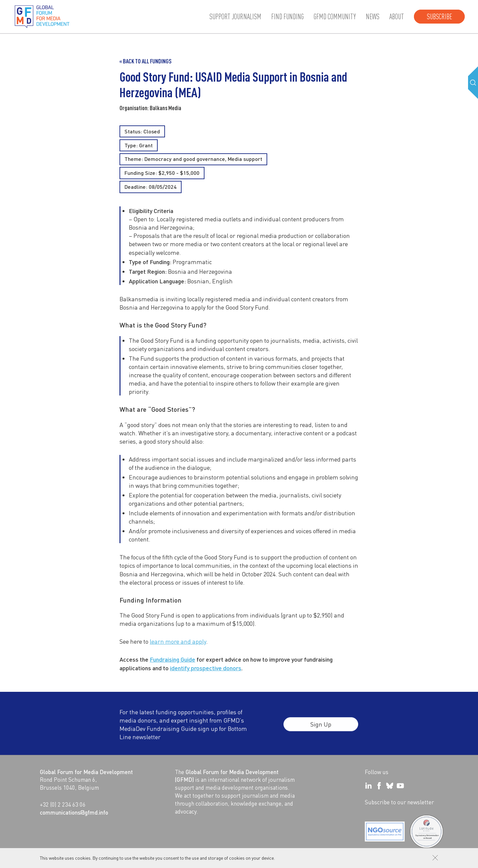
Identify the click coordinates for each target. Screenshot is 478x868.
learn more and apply (178, 641)
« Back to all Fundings (146, 61)
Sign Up (321, 727)
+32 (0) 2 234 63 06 (63, 804)
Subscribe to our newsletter (399, 802)
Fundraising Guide (172, 659)
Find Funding (287, 17)
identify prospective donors (206, 668)
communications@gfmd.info (74, 812)
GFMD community (335, 17)
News (373, 17)
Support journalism (235, 17)
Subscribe (439, 17)
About (397, 17)
